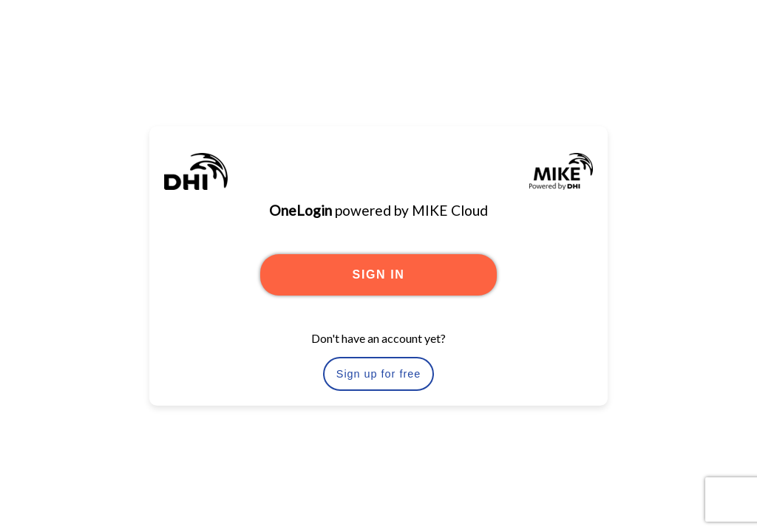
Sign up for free (378, 374)
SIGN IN (379, 274)
